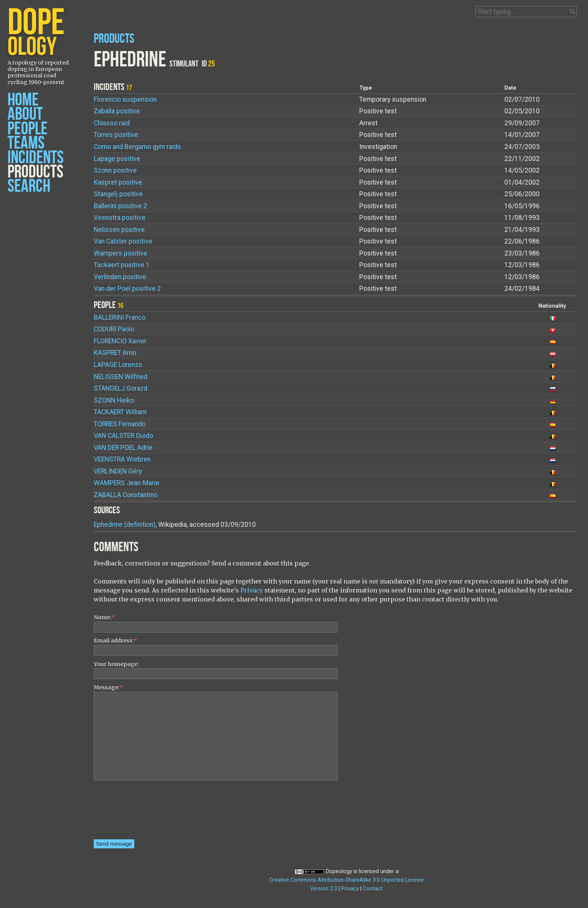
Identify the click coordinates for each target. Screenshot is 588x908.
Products (35, 172)
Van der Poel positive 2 (127, 289)
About (25, 114)
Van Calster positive (123, 241)
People (28, 129)
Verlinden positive (120, 277)
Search (29, 186)
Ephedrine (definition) (125, 525)
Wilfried (121, 377)
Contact (373, 889)
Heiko (114, 400)
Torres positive (116, 135)
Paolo (114, 329)
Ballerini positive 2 (120, 206)
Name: (104, 617)
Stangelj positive (118, 194)
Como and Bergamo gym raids (137, 147)
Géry (118, 471)
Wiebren (122, 459)
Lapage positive (117, 159)
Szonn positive (115, 170)
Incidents (36, 158)
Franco (120, 317)
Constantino (126, 495)
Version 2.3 (324, 889)
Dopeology (339, 871)
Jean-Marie (127, 483)
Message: (108, 687)
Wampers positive (121, 253)
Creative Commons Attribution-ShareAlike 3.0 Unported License (346, 880)
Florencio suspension (125, 99)
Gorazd (121, 388)
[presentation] (124, 812)
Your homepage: (116, 664)
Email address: (115, 640)
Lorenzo (118, 365)
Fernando (120, 424)
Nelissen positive (119, 230)
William (120, 412)
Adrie (123, 448)
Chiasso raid (112, 123)
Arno (115, 353)
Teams (26, 143)
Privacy (252, 590)
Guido (123, 436)
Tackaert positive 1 (122, 265)
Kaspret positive (118, 182)
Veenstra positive (120, 218)
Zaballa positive (117, 111)
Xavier (120, 341)
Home (23, 100)
